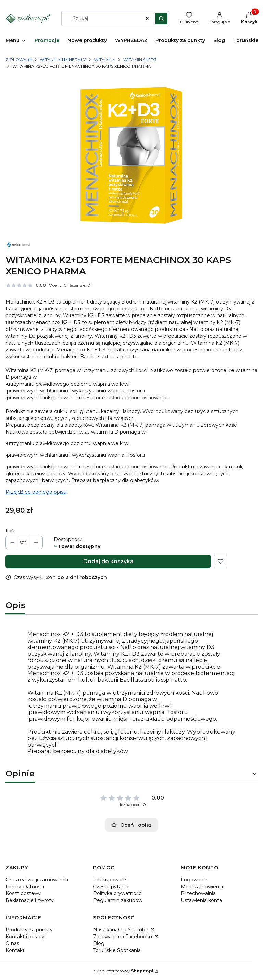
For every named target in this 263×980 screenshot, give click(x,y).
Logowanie (194, 880)
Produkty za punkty (29, 930)
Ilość (11, 531)
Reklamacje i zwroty (30, 900)
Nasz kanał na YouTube (121, 930)
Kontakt (15, 950)
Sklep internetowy (124, 971)
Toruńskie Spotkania (117, 950)
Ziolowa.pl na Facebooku (123, 937)
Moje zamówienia (202, 887)
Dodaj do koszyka (108, 561)
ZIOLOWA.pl (18, 59)
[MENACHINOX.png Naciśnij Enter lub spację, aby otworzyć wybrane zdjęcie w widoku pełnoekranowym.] (131, 155)
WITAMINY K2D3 (140, 59)
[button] (161, 18)
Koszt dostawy (23, 893)
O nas (12, 943)
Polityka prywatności (118, 893)
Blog (99, 943)
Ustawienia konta (201, 900)
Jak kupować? (110, 880)
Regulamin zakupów (118, 900)
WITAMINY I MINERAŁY (63, 59)
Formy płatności (25, 887)
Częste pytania (111, 887)
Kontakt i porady (25, 937)
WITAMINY (104, 59)
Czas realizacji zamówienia (37, 880)
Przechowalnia (198, 893)
